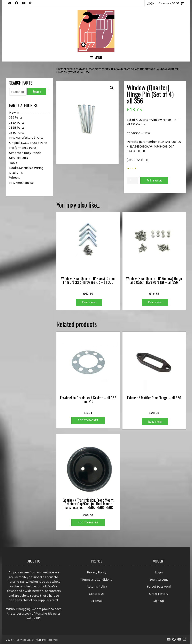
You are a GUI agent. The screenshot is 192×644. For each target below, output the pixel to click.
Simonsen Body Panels (25, 153)
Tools (13, 163)
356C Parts (95, 69)
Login (151, 3)
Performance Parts (23, 148)
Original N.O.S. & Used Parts (28, 143)
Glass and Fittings (144, 69)
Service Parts (19, 158)
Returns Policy (97, 586)
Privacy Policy (97, 572)
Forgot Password (159, 586)
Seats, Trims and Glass (117, 69)
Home (60, 69)
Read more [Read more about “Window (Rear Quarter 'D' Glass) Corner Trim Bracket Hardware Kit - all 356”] (89, 302)
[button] (112, 88)
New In (14, 112)
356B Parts (17, 127)
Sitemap (97, 601)
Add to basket (154, 180)
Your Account (159, 579)
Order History (159, 594)
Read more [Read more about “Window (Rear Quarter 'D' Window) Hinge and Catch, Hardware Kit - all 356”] (155, 302)
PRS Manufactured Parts (26, 138)
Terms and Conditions (97, 579)
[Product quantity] (132, 180)
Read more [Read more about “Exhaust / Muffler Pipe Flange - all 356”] (155, 422)
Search (37, 91)
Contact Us (97, 594)
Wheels (15, 177)
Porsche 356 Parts (76, 69)
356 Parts (16, 117)
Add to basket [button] (88, 420)
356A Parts (17, 123)
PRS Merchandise (21, 183)
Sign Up (159, 601)
